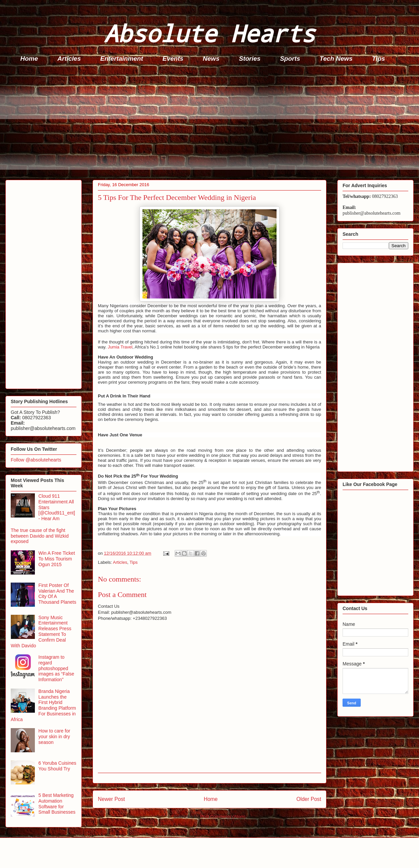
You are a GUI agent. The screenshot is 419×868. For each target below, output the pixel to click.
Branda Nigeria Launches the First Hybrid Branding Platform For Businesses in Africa (43, 705)
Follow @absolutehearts (36, 460)
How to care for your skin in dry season (54, 737)
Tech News (336, 59)
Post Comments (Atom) (223, 817)
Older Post (309, 799)
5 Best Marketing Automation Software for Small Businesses (57, 804)
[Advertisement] (212, 123)
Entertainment (122, 59)
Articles (69, 59)
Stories (250, 59)
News (211, 59)
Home (29, 59)
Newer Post (111, 799)
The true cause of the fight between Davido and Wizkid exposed (40, 536)
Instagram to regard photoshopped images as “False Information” (56, 668)
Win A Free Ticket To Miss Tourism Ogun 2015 (57, 559)
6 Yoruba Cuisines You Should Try (57, 766)
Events (173, 59)
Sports (290, 59)
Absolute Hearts (209, 33)
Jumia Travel (120, 347)
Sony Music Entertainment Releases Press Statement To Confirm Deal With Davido (41, 632)
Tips (379, 59)
